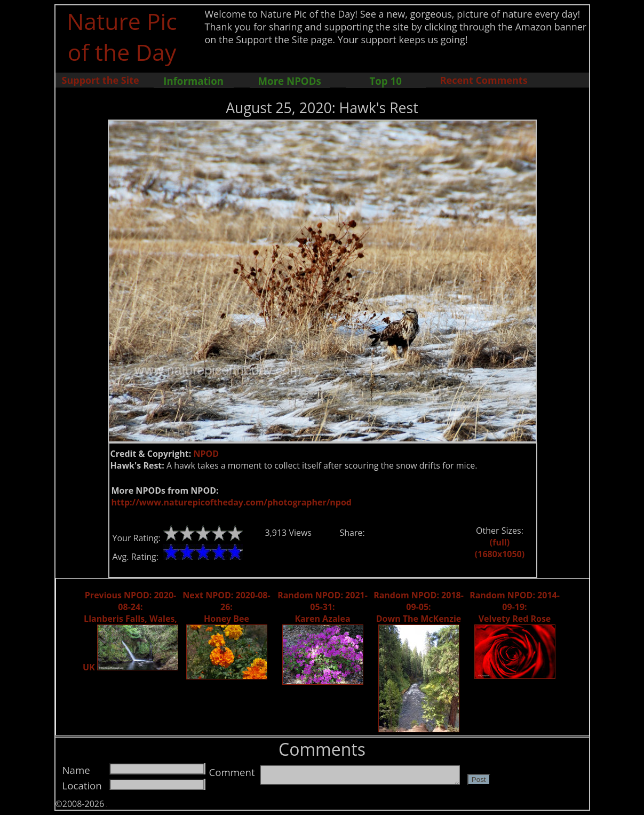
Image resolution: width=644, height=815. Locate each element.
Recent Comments (484, 80)
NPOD (206, 454)
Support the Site (101, 80)
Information (193, 81)
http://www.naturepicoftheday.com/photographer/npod (232, 502)
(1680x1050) (500, 554)
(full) (500, 542)
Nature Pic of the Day (122, 36)
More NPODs (290, 81)
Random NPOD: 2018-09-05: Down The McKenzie (419, 607)
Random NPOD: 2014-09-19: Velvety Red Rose (515, 607)
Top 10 (385, 81)
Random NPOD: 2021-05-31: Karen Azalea (323, 607)
